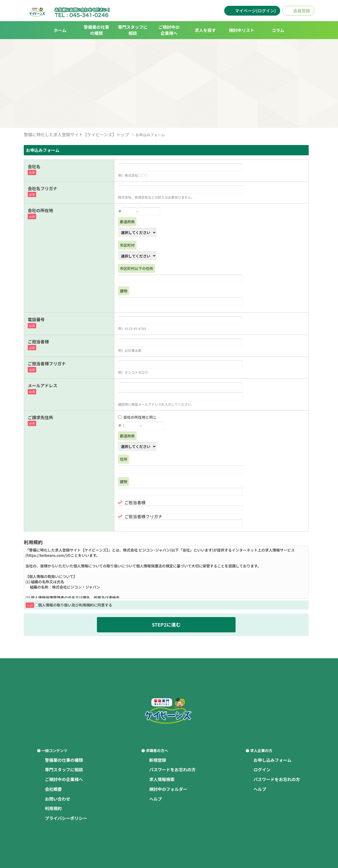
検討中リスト (242, 30)
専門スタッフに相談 (133, 30)
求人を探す (205, 30)
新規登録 (158, 760)
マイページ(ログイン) (255, 11)
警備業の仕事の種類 (96, 30)
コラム (278, 30)
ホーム (60, 30)
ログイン (262, 769)
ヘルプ (156, 799)
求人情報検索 (162, 779)
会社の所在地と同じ (137, 417)
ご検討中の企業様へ (169, 30)
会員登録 (302, 11)
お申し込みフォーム (273, 760)
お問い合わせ (58, 799)
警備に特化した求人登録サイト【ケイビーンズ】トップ (76, 134)
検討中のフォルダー (168, 789)
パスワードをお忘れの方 (172, 769)
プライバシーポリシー (66, 818)
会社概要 (53, 789)
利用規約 (53, 808)
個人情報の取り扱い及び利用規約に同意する (74, 605)
